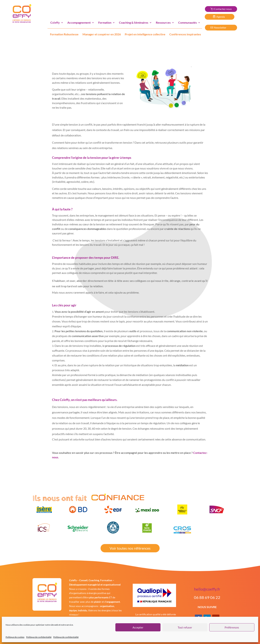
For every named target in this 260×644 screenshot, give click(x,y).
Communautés (188, 22)
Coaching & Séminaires (134, 22)
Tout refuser (185, 627)
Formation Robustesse (64, 34)
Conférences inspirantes (185, 34)
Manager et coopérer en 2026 (102, 34)
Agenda (222, 17)
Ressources (163, 22)
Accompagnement (79, 22)
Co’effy (55, 22)
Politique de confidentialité (39, 637)
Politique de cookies (15, 637)
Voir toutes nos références (130, 548)
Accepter (138, 627)
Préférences (232, 627)
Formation (105, 22)
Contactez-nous (223, 9)
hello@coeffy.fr (207, 589)
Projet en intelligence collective (145, 34)
